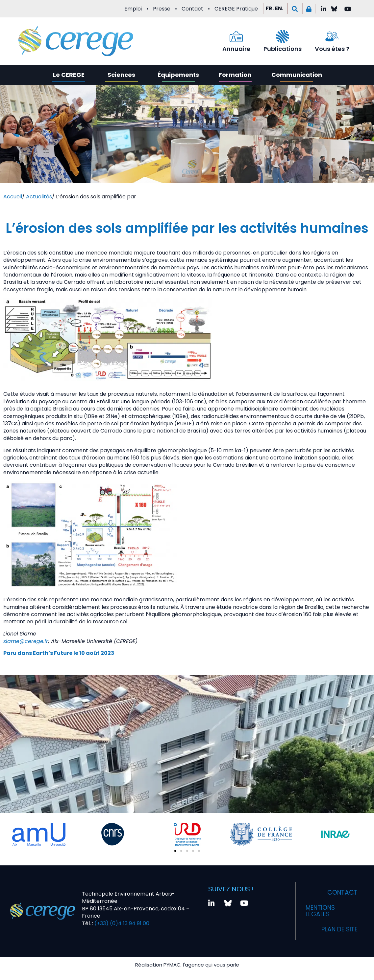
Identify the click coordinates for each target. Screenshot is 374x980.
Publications (283, 49)
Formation (235, 75)
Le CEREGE (69, 75)
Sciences (121, 75)
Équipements (178, 75)
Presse (162, 9)
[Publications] (283, 36)
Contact (192, 9)
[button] (295, 9)
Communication (297, 75)
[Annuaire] (236, 36)
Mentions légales (323, 911)
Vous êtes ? (332, 49)
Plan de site (337, 929)
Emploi (133, 9)
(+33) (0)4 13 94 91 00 (121, 923)
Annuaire (236, 49)
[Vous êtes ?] (332, 36)
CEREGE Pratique (236, 9)
